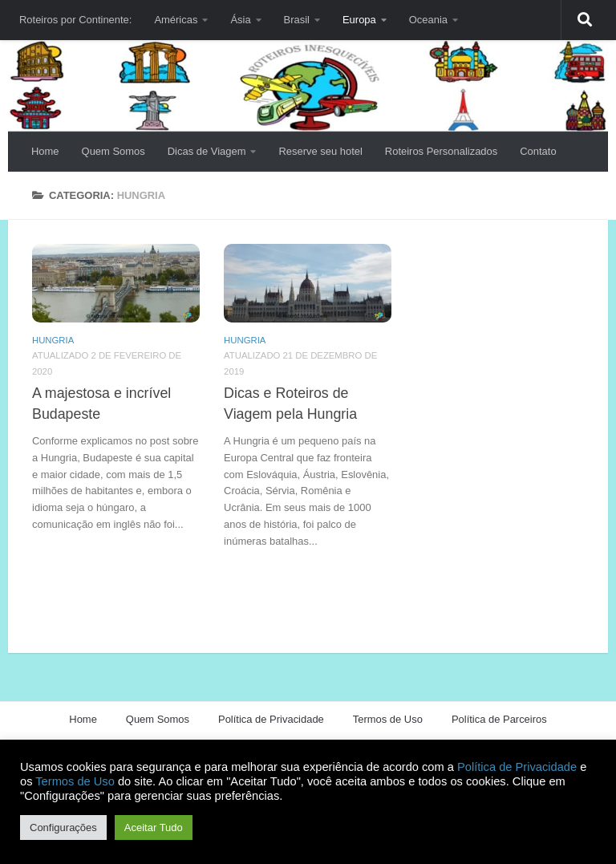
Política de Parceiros (499, 719)
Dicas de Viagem (207, 151)
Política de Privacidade (271, 719)
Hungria (53, 340)
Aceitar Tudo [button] (154, 827)
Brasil (297, 20)
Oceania (428, 20)
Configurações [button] (63, 827)
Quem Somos (113, 151)
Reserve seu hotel (320, 151)
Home (45, 151)
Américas (176, 20)
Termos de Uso (388, 719)
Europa (359, 20)
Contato (538, 151)
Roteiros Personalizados (441, 151)
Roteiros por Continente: (75, 20)
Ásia (240, 20)
